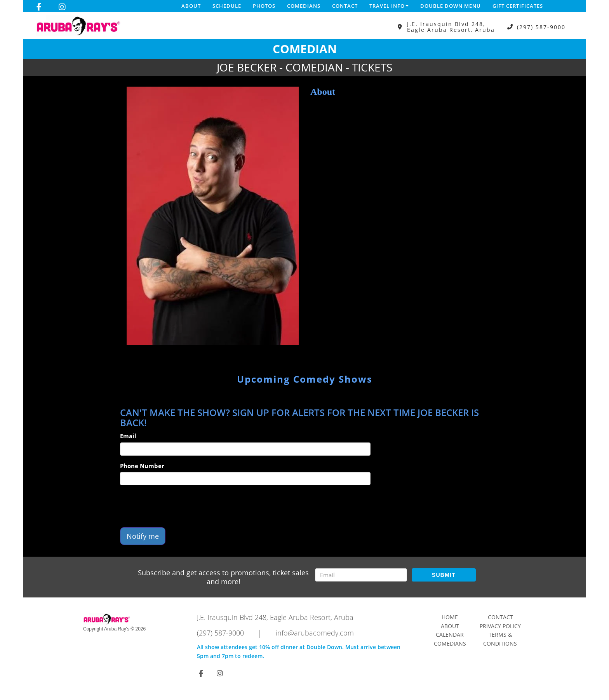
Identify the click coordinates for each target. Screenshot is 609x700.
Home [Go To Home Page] (450, 617)
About (191, 6)
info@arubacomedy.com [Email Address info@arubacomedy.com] (315, 633)
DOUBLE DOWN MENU (451, 6)
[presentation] (179, 506)
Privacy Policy (500, 626)
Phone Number (142, 466)
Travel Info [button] (389, 6)
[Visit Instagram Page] (62, 7)
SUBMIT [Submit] (444, 575)
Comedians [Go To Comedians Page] (450, 643)
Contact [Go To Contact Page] (500, 617)
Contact (345, 6)
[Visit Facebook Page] (39, 7)
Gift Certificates (518, 6)
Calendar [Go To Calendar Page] (450, 635)
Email (128, 436)
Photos (264, 6)
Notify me (143, 536)
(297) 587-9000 (541, 27)
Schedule (227, 6)
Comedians (304, 6)
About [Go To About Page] (450, 626)
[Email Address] (361, 575)
